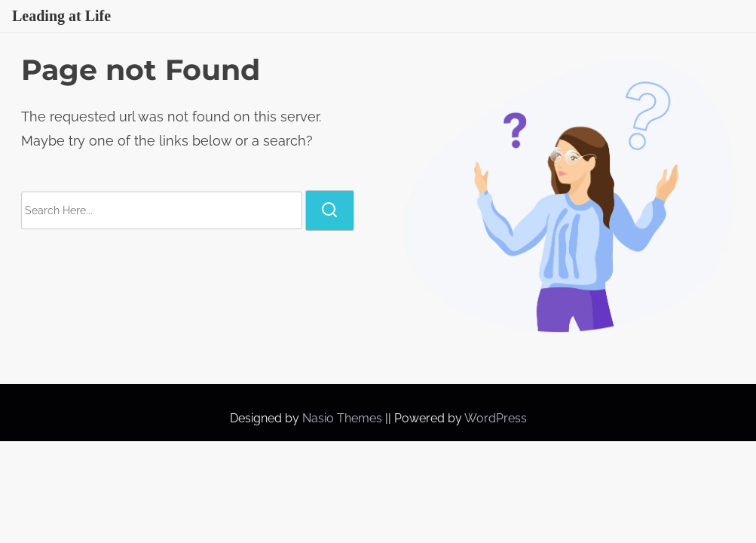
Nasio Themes (344, 418)
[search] (329, 210)
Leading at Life (61, 16)
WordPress (496, 418)
